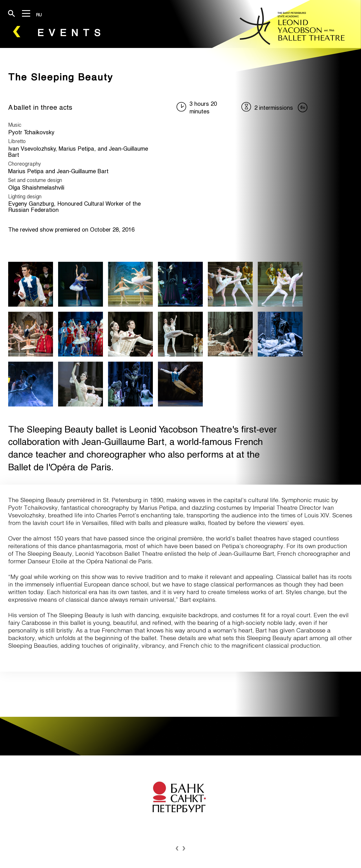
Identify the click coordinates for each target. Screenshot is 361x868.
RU (39, 15)
